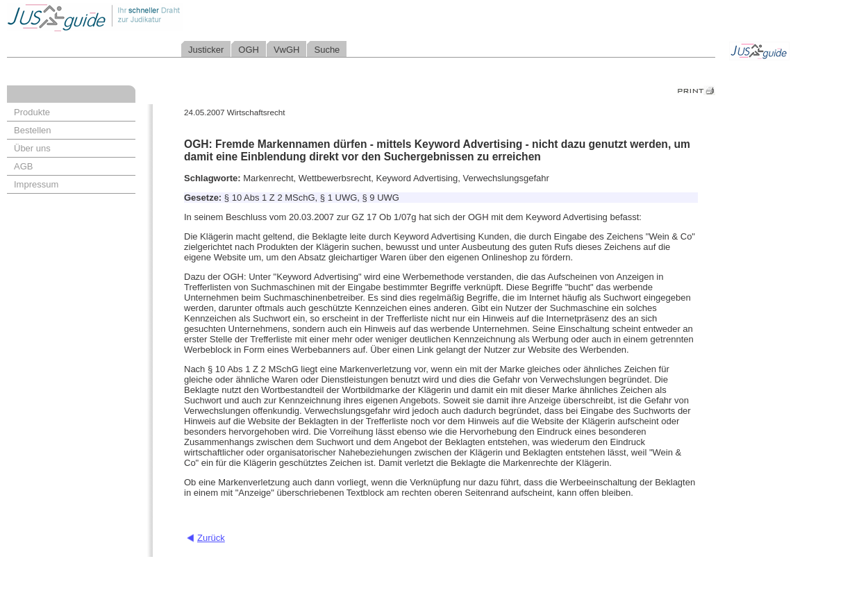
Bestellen (32, 130)
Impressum (36, 184)
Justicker (206, 50)
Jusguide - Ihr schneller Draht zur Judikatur (140, 17)
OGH (249, 50)
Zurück (211, 538)
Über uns (32, 148)
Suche (327, 50)
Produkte (32, 112)
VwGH (287, 50)
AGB (23, 166)
